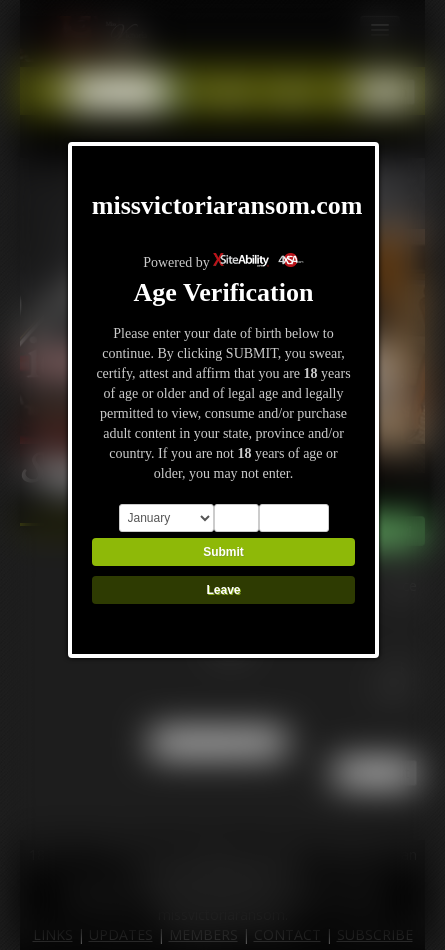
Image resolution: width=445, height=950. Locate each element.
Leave (223, 590)
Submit (223, 552)
